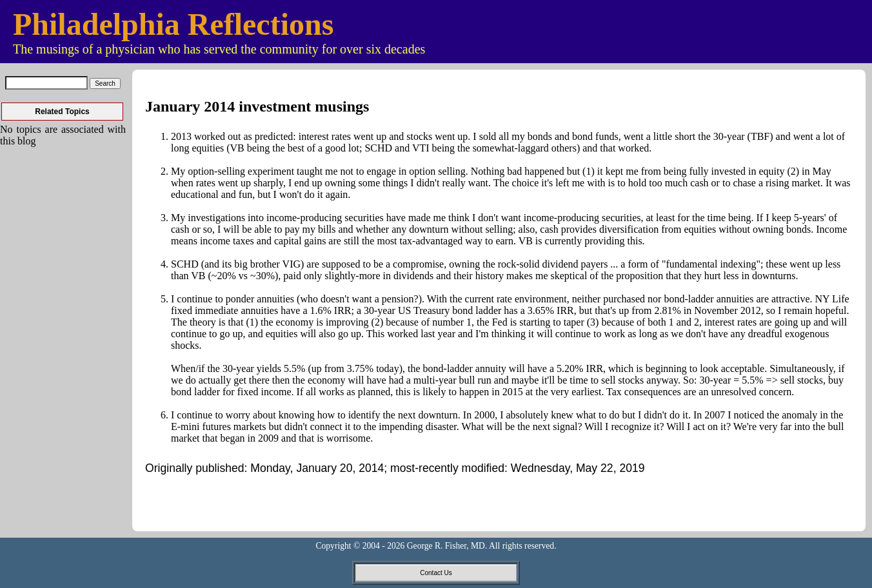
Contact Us (436, 573)
